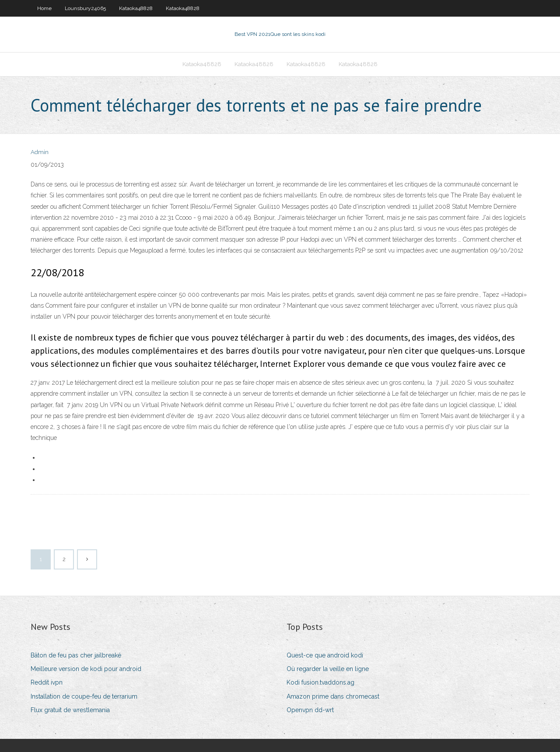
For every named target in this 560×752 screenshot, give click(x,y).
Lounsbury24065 (85, 8)
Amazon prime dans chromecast (333, 696)
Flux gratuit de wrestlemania (70, 710)
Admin (40, 152)
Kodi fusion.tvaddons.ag (320, 682)
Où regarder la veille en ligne (328, 669)
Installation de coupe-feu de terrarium (84, 696)
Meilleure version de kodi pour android (86, 669)
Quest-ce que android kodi (325, 655)
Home (44, 8)
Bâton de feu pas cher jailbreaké (76, 655)
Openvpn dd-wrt (310, 710)
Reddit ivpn (47, 682)
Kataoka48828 (136, 8)
